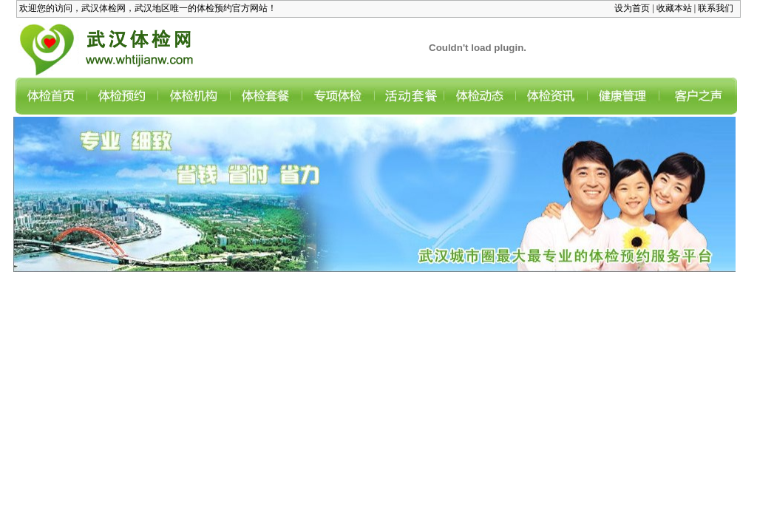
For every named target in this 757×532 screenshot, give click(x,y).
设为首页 (632, 8)
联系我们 (716, 8)
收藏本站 (674, 8)
